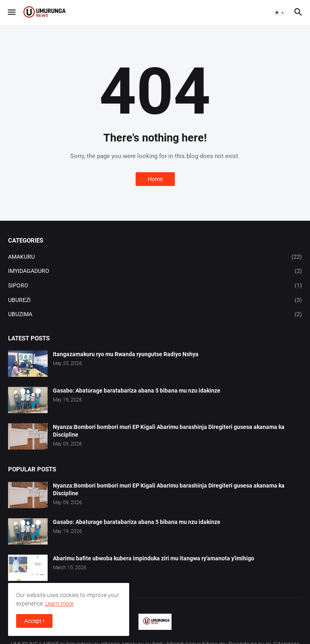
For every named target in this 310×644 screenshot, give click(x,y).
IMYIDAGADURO (155, 271)
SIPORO (155, 286)
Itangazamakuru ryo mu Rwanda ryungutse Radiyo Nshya (126, 354)
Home (155, 179)
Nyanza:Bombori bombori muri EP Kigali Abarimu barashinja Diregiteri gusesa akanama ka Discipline (169, 431)
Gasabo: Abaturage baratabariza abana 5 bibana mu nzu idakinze (137, 391)
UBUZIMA (155, 315)
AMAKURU (155, 257)
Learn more (59, 604)
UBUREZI (155, 300)
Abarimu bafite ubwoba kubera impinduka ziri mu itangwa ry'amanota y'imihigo (154, 558)
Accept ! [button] (34, 621)
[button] (11, 13)
